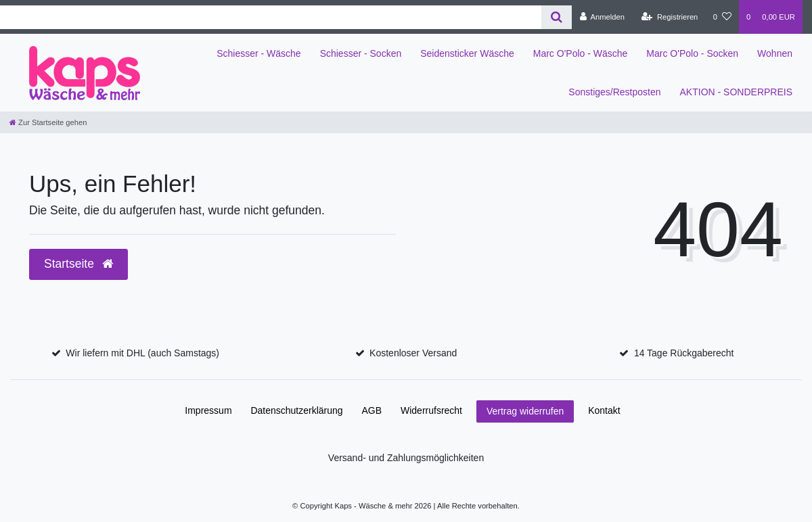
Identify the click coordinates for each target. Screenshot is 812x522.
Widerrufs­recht (431, 410)
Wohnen (775, 53)
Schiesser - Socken (361, 53)
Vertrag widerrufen (525, 411)
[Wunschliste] (722, 17)
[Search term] (271, 17)
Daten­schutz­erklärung (296, 410)
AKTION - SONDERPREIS (736, 92)
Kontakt (604, 410)
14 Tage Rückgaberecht (684, 353)
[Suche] (557, 17)
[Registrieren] (670, 17)
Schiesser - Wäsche (258, 53)
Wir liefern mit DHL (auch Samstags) (142, 353)
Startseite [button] (78, 264)
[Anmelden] (602, 17)
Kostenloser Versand (413, 353)
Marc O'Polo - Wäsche (581, 53)
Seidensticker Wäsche (467, 53)
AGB (372, 410)
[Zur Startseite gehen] (48, 122)
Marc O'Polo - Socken (692, 53)
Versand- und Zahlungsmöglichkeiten (406, 458)
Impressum (208, 410)
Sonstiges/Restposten (614, 92)
